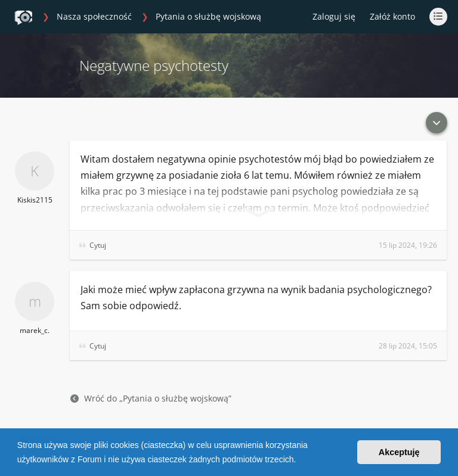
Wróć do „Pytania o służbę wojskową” (151, 398)
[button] (300, 461)
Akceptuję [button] (399, 452)
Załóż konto (392, 16)
